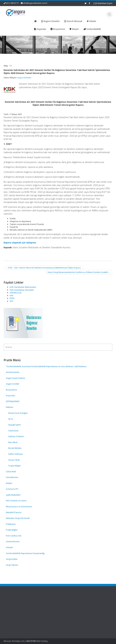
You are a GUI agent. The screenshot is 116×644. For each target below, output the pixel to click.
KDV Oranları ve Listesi (16, 501)
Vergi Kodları (12, 559)
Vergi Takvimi (12, 565)
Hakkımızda (47, 606)
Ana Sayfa (46, 603)
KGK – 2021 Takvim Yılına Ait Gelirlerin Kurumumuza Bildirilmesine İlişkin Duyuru (43, 268)
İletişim (9, 483)
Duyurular (10, 395)
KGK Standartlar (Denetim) (22, 290)
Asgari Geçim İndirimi (15, 378)
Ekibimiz (10, 407)
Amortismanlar (13, 372)
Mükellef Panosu (14, 512)
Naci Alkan (13, 442)
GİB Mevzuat (16, 293)
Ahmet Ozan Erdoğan (18, 413)
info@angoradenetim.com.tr (35, 3)
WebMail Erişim (104, 3)
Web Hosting (42, 641)
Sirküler (9, 547)
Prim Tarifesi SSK (14, 536)
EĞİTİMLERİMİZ (13, 401)
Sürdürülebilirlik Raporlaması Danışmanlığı (25, 553)
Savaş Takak (14, 460)
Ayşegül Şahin (14, 425)
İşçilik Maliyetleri (13, 495)
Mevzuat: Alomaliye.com (14, 641)
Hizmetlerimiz (12, 477)
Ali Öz (11, 419)
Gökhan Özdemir (16, 436)
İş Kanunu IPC (12, 489)
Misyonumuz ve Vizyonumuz (19, 506)
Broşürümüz (11, 390)
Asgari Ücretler (13, 384)
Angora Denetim (24, 78)
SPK (11, 301)
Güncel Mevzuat (49, 611)
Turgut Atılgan (14, 466)
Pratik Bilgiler (12, 530)
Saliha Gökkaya (15, 454)
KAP (11, 295)
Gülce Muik (11, 471)
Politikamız (11, 524)
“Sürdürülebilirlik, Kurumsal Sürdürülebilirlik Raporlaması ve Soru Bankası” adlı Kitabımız (46, 366)
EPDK (12, 298)
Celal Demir (13, 431)
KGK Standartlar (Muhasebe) (23, 287)
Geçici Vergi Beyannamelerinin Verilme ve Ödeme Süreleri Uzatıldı (79, 272)
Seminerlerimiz (13, 541)
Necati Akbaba (15, 448)
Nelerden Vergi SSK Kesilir (18, 518)
